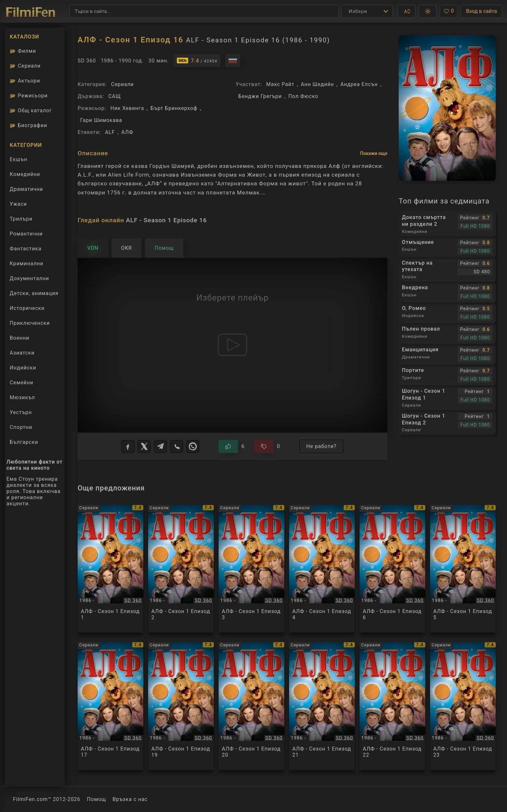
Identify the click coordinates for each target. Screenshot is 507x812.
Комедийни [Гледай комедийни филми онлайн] (25, 174)
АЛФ (127, 132)
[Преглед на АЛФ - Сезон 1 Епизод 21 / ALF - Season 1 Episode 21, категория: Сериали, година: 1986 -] (322, 706)
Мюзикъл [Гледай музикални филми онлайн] (22, 397)
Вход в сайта (481, 11)
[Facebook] (128, 446)
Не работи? (321, 446)
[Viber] (177, 446)
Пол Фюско (303, 96)
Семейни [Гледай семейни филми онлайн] (22, 383)
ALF (110, 132)
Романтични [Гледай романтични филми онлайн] (26, 234)
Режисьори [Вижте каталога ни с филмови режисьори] (29, 96)
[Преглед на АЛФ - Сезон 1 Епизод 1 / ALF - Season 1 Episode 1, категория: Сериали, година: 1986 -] (110, 569)
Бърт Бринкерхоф (174, 108)
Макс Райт (280, 84)
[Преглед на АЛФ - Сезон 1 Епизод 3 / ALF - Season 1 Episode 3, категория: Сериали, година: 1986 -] (251, 569)
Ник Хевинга (127, 108)
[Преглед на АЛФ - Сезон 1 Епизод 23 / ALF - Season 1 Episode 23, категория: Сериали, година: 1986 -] (463, 706)
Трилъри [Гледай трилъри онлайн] (21, 220)
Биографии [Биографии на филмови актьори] (28, 125)
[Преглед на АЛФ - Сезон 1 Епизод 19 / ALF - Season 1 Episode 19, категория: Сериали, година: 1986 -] (181, 706)
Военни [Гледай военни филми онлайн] (20, 338)
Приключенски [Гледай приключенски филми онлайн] (30, 323)
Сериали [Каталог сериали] (25, 66)
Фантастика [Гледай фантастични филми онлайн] (26, 249)
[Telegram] (160, 446)
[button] (407, 11)
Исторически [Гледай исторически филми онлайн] (27, 308)
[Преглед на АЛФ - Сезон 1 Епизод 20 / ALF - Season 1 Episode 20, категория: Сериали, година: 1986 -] (251, 706)
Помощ (97, 799)
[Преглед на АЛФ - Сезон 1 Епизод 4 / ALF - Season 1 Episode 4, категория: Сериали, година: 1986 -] (322, 569)
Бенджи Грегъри (260, 96)
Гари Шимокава (101, 120)
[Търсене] (204, 11)
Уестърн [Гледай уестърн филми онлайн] (21, 412)
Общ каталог (31, 110)
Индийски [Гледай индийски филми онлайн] (23, 368)
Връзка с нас (130, 799)
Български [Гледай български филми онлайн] (24, 442)
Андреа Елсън (359, 84)
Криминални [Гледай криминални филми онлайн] (27, 263)
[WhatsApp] (193, 446)
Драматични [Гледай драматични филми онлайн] (26, 189)
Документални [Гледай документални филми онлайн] (29, 278)
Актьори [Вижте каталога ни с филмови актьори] (25, 81)
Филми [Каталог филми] (23, 51)
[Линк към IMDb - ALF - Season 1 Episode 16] (197, 60)
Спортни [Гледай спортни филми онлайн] (21, 427)
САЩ (115, 96)
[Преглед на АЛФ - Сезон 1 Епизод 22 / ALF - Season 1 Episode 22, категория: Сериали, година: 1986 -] (392, 706)
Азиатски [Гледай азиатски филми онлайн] (22, 353)
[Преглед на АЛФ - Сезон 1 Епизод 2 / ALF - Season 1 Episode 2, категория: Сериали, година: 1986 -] (181, 569)
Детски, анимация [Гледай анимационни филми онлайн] (34, 293)
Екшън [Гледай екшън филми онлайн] (18, 159)
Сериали (122, 84)
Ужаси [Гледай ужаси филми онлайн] (18, 204)
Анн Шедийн (317, 84)
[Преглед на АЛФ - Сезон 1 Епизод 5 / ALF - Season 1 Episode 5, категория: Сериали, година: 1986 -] (463, 569)
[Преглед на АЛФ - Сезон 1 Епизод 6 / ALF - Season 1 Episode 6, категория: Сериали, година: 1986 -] (392, 569)
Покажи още (374, 153)
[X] (144, 446)
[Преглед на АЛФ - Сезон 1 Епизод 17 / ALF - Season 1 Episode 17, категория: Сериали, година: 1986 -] (110, 706)
